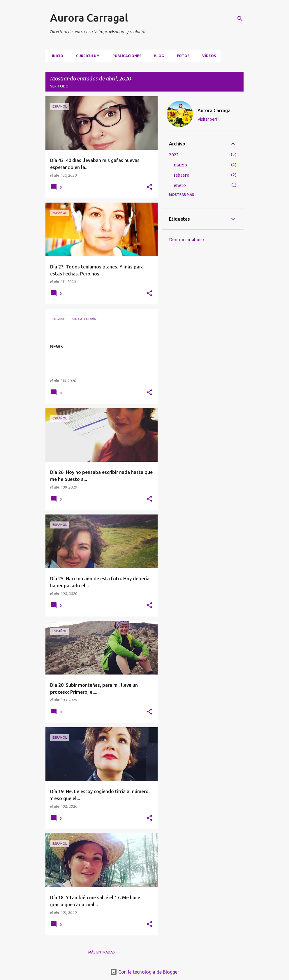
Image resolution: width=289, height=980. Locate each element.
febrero (181, 175)
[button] (149, 187)
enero (180, 185)
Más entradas (102, 952)
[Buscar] (240, 19)
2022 (174, 155)
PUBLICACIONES (125, 56)
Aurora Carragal (89, 18)
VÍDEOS (207, 56)
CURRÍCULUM (86, 56)
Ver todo (59, 86)
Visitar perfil (209, 119)
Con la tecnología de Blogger (145, 972)
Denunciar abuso (186, 240)
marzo (180, 165)
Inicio (56, 56)
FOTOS (181, 56)
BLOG (157, 56)
